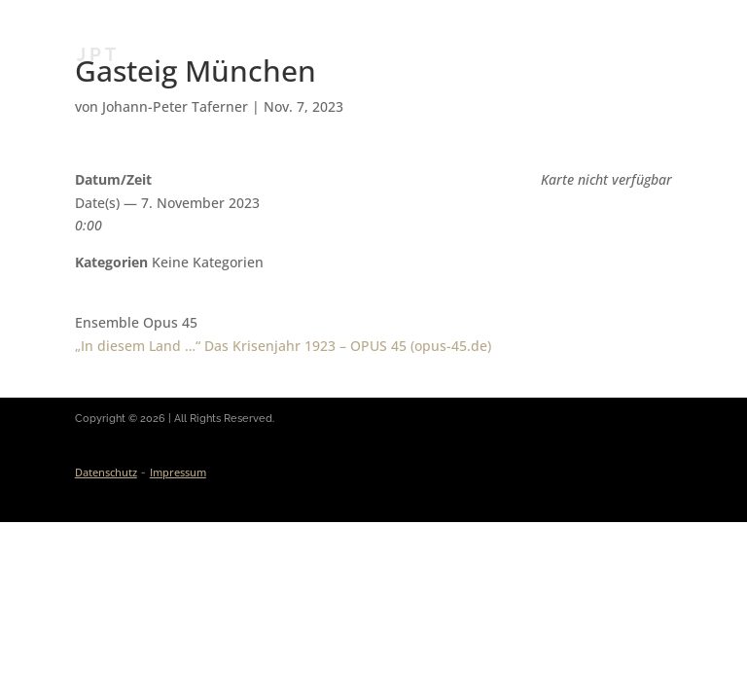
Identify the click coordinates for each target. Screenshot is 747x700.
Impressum (178, 472)
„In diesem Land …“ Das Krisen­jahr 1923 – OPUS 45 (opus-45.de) (283, 346)
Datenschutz (106, 472)
